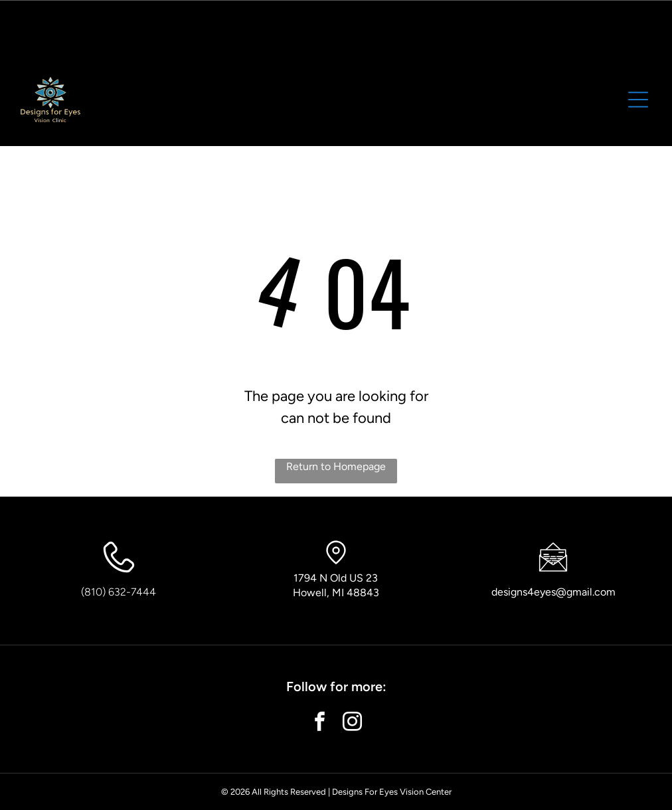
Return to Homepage (336, 466)
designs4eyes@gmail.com (553, 592)
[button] (638, 100)
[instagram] (353, 723)
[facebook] (320, 723)
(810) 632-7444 (119, 592)
